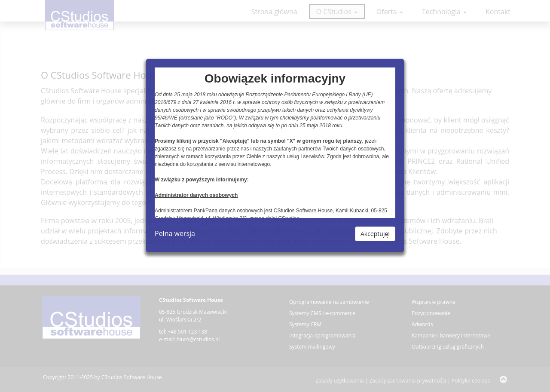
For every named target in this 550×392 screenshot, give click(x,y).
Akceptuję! (375, 234)
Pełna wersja (175, 233)
